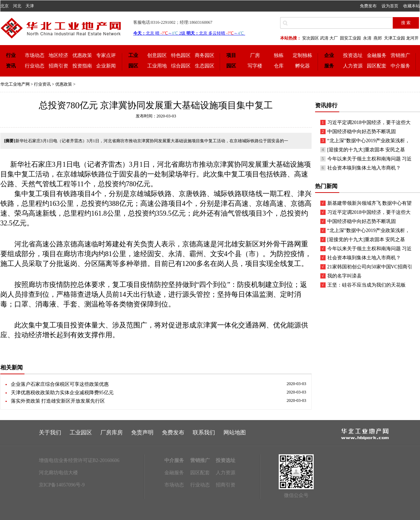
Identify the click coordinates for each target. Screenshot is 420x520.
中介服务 (400, 66)
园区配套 (377, 66)
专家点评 (106, 55)
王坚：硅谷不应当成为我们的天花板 (366, 285)
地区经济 (58, 55)
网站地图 (235, 432)
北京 (5, 6)
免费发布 (368, 6)
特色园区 (181, 55)
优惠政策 (82, 55)
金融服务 (377, 55)
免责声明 (142, 432)
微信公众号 (296, 495)
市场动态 (35, 55)
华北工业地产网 (15, 84)
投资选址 (353, 55)
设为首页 (390, 6)
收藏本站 (412, 6)
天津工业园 (394, 38)
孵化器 (302, 66)
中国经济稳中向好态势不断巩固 (362, 132)
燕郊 (378, 38)
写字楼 (255, 66)
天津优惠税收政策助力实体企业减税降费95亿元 (62, 393)
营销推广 (400, 55)
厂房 (255, 55)
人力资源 (353, 66)
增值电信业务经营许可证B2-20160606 (79, 460)
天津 (30, 6)
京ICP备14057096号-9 (62, 485)
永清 (367, 38)
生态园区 (205, 66)
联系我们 (204, 432)
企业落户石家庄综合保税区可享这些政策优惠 (60, 384)
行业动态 (35, 66)
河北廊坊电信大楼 (58, 473)
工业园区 (81, 432)
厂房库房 (112, 432)
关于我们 (50, 432)
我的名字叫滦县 (344, 276)
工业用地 (157, 66)
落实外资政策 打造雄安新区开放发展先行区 (58, 401)
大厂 (334, 38)
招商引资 (58, 66)
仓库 (279, 66)
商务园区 (205, 55)
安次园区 (311, 38)
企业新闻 (106, 66)
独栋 (279, 55)
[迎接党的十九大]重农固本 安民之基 (366, 150)
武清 (324, 38)
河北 (17, 6)
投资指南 (82, 66)
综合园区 (181, 66)
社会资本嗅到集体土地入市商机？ (364, 168)
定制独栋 (302, 55)
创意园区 (157, 55)
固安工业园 (350, 38)
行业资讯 (42, 84)
